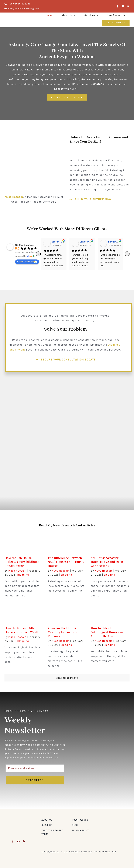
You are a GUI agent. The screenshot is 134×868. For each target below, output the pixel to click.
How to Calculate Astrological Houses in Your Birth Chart (107, 632)
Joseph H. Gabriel (61, 242)
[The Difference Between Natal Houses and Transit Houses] (67, 542)
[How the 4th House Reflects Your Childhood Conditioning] (24, 542)
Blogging (23, 575)
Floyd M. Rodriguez (118, 242)
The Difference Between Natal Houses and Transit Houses (66, 562)
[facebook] (118, 6)
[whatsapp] (128, 6)
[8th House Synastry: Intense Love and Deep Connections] (110, 542)
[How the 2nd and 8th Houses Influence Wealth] (24, 612)
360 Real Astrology (24, 245)
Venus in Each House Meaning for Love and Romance (63, 632)
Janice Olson (87, 242)
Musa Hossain (14, 197)
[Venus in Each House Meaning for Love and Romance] (67, 612)
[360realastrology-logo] (14, 16)
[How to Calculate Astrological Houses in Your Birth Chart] (110, 612)
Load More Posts (67, 678)
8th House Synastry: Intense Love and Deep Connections (107, 562)
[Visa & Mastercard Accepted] (120, 819)
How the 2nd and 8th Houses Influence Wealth (22, 630)
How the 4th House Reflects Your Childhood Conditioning (22, 562)
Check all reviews (27, 262)
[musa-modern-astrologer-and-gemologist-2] (18, 819)
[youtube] (123, 6)
